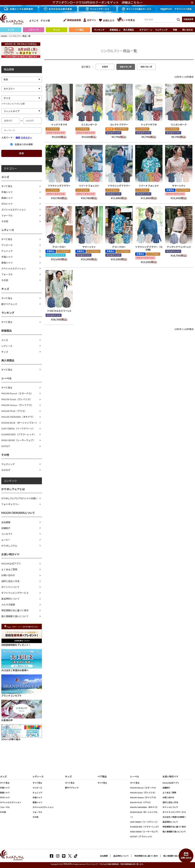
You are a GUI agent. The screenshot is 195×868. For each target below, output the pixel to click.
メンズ (11, 30)
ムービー (6, 540)
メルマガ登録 (8, 605)
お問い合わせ (8, 575)
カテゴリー (145, 30)
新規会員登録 (72, 20)
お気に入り (107, 20)
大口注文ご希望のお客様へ (174, 817)
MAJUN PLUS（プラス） (14, 411)
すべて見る (7, 186)
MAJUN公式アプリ (11, 564)
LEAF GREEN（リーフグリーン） (18, 429)
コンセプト (7, 534)
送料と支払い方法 (10, 581)
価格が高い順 (146, 67)
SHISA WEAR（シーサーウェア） (18, 440)
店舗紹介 (6, 528)
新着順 (105, 67)
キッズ (56, 30)
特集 (175, 30)
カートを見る (126, 20)
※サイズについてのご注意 (13, 104)
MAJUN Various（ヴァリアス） (17, 405)
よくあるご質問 (9, 569)
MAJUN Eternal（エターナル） (17, 393)
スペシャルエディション (14, 210)
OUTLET (6, 446)
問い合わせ (188, 30)
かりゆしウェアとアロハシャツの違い (19, 498)
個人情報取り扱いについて (15, 616)
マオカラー (26, 138)
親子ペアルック (9, 304)
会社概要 (6, 522)
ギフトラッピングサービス (15, 593)
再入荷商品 (129, 30)
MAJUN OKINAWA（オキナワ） (18, 417)
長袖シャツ (7, 198)
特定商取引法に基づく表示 (15, 610)
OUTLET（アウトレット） (142, 837)
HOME (4, 36)
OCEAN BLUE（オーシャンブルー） (20, 423)
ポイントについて (10, 587)
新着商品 (114, 30)
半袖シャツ (7, 192)
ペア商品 (79, 30)
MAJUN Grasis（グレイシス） (17, 399)
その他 (5, 221)
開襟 (18, 138)
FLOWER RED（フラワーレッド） (19, 434)
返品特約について (10, 599)
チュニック (7, 251)
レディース (34, 30)
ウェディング (161, 30)
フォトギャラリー (10, 504)
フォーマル (7, 215)
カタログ (6, 470)
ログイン (90, 20)
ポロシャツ (7, 204)
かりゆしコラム (9, 546)
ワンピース (7, 245)
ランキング (99, 30)
